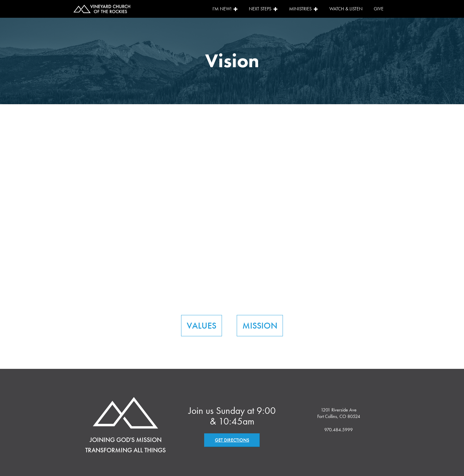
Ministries (304, 9)
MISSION (260, 326)
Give (379, 9)
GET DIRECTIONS (232, 440)
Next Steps (263, 9)
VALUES (202, 326)
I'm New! (225, 9)
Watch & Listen (346, 9)
